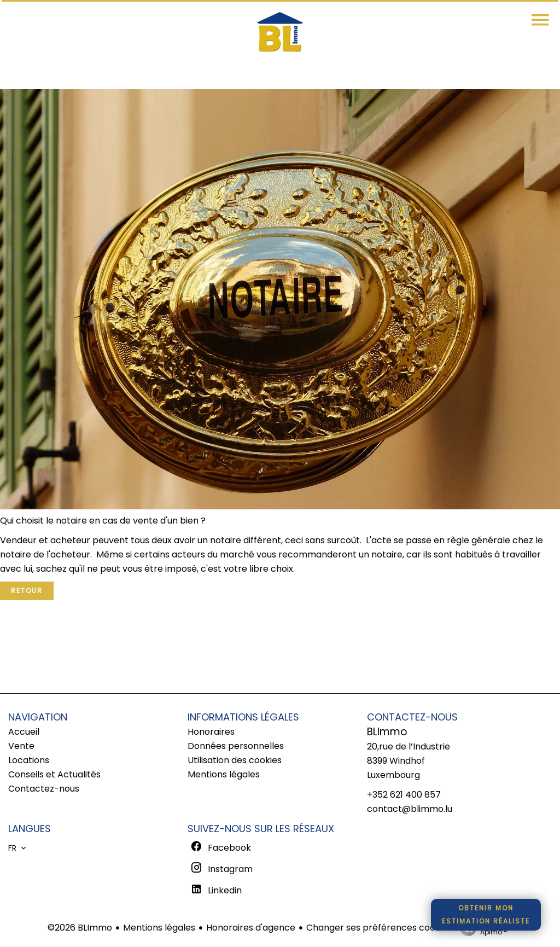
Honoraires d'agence (251, 928)
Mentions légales (159, 928)
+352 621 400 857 (404, 795)
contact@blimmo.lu (410, 809)
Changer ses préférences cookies (379, 928)
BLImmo (387, 732)
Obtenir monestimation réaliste (486, 914)
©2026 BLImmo (80, 928)
